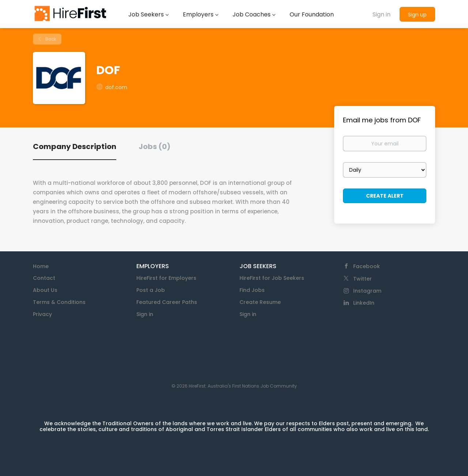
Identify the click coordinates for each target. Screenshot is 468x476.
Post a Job (151, 290)
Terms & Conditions (59, 302)
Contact (44, 278)
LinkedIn (364, 303)
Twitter (363, 279)
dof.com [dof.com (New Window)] (116, 87)
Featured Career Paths (167, 302)
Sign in (382, 14)
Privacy (42, 314)
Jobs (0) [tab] (154, 146)
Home (41, 266)
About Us (45, 290)
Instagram (367, 291)
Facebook (367, 266)
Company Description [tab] (75, 146)
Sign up (417, 15)
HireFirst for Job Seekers (272, 278)
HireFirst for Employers (166, 278)
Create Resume (260, 302)
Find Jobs (252, 290)
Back (50, 39)
